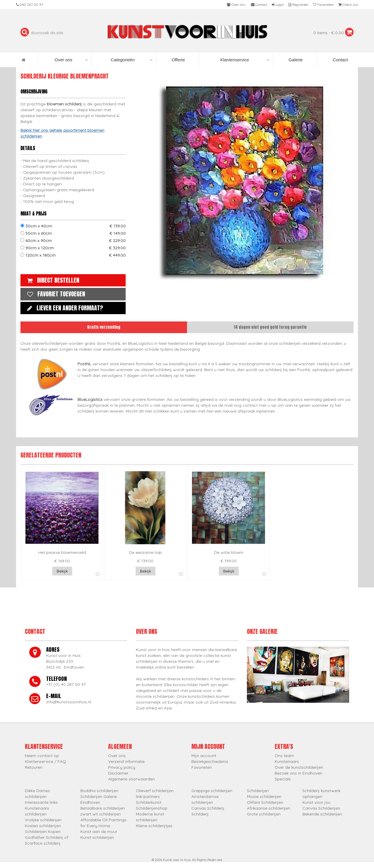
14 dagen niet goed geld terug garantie (270, 327)
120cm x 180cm (73, 255)
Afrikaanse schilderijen (269, 808)
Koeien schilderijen (43, 826)
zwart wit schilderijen (101, 814)
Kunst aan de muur (99, 832)
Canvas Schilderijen (321, 808)
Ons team (284, 756)
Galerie (295, 60)
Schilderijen (258, 791)
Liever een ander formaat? (64, 308)
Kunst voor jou (316, 802)
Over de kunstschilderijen (299, 767)
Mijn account (204, 756)
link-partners (148, 796)
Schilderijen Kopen (43, 832)
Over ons (71, 60)
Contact (340, 60)
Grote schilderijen (264, 814)
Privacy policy (122, 767)
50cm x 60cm (73, 233)
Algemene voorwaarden (131, 779)
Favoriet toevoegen (55, 294)
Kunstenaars (287, 761)
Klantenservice (245, 60)
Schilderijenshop (152, 808)
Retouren (34, 767)
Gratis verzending (104, 327)
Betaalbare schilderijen (103, 808)
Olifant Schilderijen (265, 802)
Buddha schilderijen (99, 791)
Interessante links (41, 802)
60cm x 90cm (73, 241)
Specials (283, 779)
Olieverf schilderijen (155, 791)
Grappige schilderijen (212, 791)
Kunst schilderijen (97, 837)
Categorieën (132, 60)
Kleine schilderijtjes (154, 826)
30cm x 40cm (73, 226)
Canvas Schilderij (208, 808)
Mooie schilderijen (264, 796)
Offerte (178, 60)
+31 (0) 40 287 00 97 (66, 684)
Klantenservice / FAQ (45, 761)
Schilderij (200, 814)
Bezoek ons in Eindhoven (298, 773)
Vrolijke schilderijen (43, 820)
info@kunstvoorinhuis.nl (69, 702)
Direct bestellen (52, 280)
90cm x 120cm (73, 248)
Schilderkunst (149, 802)
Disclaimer (118, 773)
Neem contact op (42, 756)
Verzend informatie (126, 761)
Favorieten (202, 767)
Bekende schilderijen (322, 814)
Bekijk (62, 571)
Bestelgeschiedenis (210, 761)
